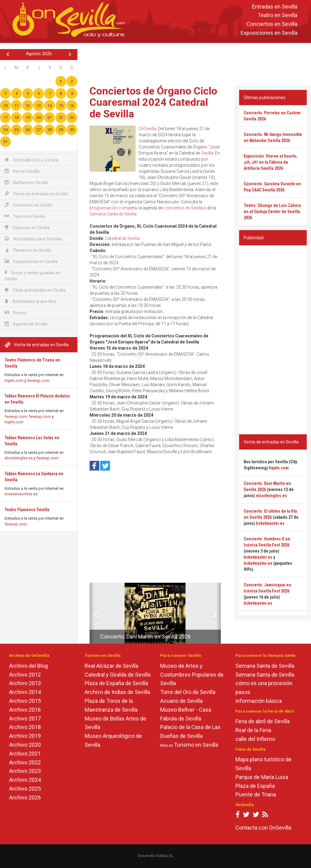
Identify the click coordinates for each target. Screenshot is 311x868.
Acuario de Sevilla (181, 701)
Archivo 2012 (25, 675)
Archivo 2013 (25, 683)
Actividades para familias (33, 239)
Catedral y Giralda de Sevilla (118, 675)
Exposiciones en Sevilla (269, 33)
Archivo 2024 (25, 780)
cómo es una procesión (264, 683)
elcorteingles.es (19, 458)
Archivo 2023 (25, 771)
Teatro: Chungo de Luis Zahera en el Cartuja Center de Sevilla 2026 (272, 212)
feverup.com (38, 381)
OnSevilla (147, 129)
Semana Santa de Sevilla (113, 214)
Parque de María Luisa (262, 777)
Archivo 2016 (25, 710)
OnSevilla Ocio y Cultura (31, 160)
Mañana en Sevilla (26, 182)
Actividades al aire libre (31, 301)
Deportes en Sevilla (27, 228)
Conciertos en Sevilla (272, 24)
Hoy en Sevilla (22, 171)
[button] (92, 613)
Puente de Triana (256, 794)
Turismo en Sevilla (196, 745)
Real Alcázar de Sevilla (111, 666)
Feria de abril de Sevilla (263, 721)
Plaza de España (255, 786)
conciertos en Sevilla (183, 208)
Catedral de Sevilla (122, 238)
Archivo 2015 (25, 701)
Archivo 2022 (25, 762)
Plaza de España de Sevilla (116, 683)
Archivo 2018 (25, 727)
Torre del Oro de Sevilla (188, 692)
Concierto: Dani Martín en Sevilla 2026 (145, 637)
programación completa (113, 208)
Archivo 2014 (25, 692)
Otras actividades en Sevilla (35, 290)
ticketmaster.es (270, 523)
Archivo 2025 (25, 789)
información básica (259, 701)
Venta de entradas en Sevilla (36, 194)
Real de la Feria (253, 730)
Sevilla (207, 153)
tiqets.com (14, 381)
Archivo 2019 (25, 736)
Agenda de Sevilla (26, 324)
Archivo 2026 (25, 797)
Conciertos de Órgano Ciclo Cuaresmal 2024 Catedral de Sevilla (153, 102)
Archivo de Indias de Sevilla (117, 692)
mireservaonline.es (21, 494)
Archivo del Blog (28, 666)
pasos (243, 692)
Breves (16, 313)
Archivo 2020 (25, 745)
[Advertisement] (196, 63)
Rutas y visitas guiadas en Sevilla (33, 276)
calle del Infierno (255, 739)
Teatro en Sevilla (277, 15)
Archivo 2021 (25, 754)
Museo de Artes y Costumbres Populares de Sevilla (192, 675)
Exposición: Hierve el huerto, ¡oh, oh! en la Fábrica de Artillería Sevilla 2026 (271, 162)
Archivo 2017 (25, 719)
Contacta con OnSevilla (263, 828)
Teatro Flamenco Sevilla (27, 510)
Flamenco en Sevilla (28, 250)
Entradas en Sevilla (275, 7)
